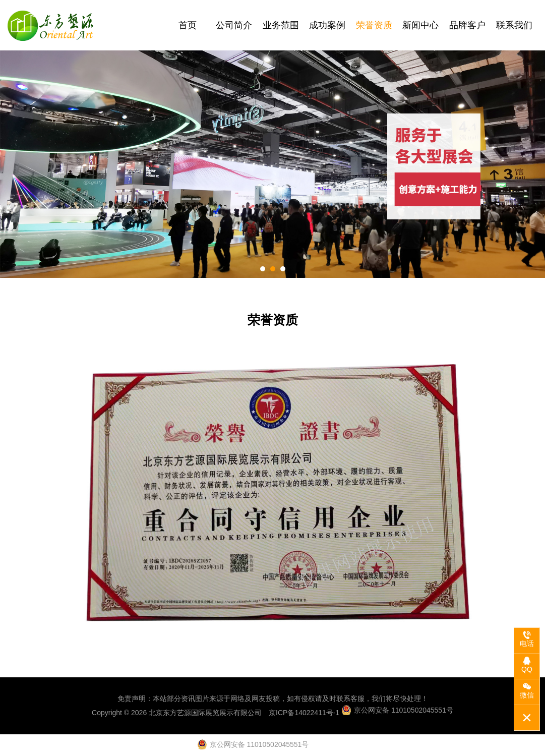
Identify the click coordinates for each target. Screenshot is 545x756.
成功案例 (327, 25)
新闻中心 (420, 25)
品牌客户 (467, 25)
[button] (263, 269)
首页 (188, 25)
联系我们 (514, 25)
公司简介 (234, 25)
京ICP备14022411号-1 (304, 713)
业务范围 (281, 25)
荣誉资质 (374, 25)
